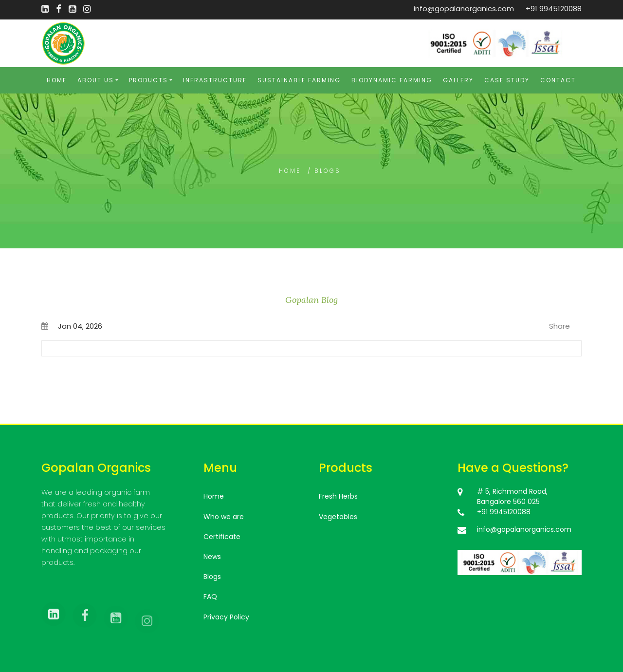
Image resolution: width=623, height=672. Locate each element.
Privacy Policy (226, 617)
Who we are (224, 517)
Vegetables (338, 517)
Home (57, 80)
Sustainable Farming (299, 80)
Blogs (212, 577)
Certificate (222, 537)
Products (148, 80)
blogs (328, 171)
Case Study (507, 80)
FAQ (210, 597)
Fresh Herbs (338, 496)
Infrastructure (215, 80)
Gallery (458, 80)
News (212, 557)
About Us (96, 80)
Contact (558, 80)
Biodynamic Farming (392, 80)
